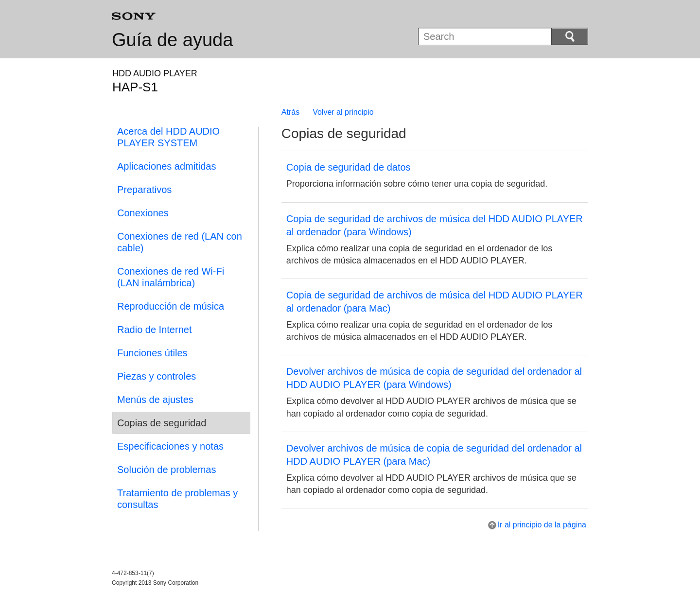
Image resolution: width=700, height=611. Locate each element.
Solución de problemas (166, 470)
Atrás (290, 112)
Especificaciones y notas (170, 446)
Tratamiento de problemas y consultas (177, 499)
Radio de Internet (154, 330)
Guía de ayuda (172, 40)
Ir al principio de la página (542, 525)
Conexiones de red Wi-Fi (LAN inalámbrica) (171, 277)
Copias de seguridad (162, 423)
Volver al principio (343, 112)
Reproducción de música (171, 306)
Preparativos (144, 190)
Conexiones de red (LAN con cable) (180, 242)
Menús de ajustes (155, 400)
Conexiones (143, 213)
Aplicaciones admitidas (166, 166)
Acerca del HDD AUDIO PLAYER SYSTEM (168, 137)
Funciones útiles (152, 353)
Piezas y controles (157, 376)
